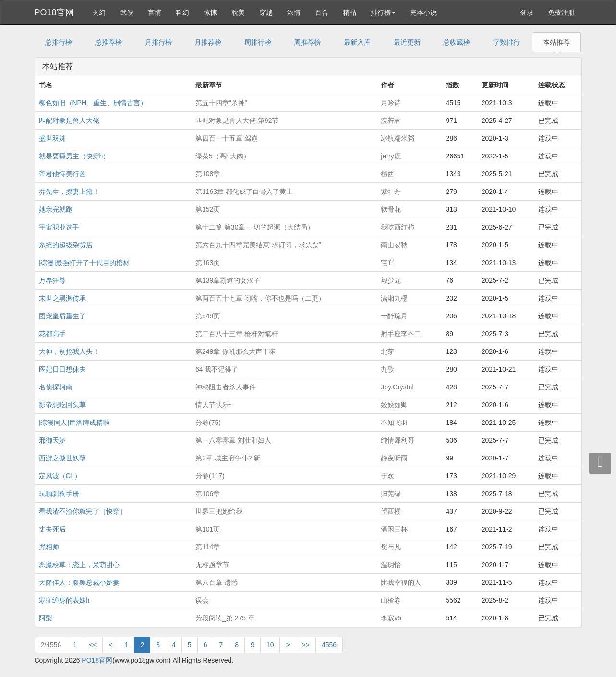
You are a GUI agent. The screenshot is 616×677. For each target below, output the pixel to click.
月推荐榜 (208, 42)
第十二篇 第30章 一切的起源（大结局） (255, 227)
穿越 (266, 12)
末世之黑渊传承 (62, 298)
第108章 (208, 174)
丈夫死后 (52, 529)
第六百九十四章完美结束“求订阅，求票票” (258, 245)
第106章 (208, 494)
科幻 (182, 12)
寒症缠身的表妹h (64, 600)
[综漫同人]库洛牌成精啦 (74, 423)
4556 (329, 645)
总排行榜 (59, 42)
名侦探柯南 (56, 387)
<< (93, 645)
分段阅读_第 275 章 (225, 618)
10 (270, 645)
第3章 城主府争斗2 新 (228, 458)
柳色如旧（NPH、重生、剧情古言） (93, 103)
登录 (527, 12)
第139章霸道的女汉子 (228, 280)
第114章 (208, 547)
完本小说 (423, 12)
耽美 (238, 12)
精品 (350, 12)
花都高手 (52, 334)
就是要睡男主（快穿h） (74, 156)
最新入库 (357, 42)
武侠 (127, 12)
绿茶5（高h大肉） (223, 156)
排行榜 (383, 12)
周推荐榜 (307, 42)
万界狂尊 (52, 280)
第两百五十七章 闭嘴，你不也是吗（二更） (260, 298)
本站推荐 (556, 42)
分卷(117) (210, 476)
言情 (155, 12)
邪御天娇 (52, 440)
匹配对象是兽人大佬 (69, 121)
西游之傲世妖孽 (62, 458)
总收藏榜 (457, 42)
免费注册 (561, 12)
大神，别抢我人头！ (69, 351)
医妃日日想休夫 (62, 369)
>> (306, 645)
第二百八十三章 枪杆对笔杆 (237, 334)
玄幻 (99, 12)
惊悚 (210, 12)
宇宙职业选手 (59, 227)
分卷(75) (208, 423)
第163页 (208, 263)
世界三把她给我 (219, 511)
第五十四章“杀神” (221, 103)
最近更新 (407, 42)
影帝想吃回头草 (62, 405)
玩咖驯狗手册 (59, 494)
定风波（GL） (60, 476)
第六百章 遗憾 (217, 582)
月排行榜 (158, 42)
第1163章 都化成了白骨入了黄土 (244, 192)
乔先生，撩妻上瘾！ (69, 192)
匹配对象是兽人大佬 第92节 (237, 121)
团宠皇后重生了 (62, 316)
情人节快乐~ (214, 405)
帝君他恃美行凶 (62, 174)
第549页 (208, 316)
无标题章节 (212, 565)
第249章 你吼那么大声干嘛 (236, 351)
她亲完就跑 (56, 209)
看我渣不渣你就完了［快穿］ (83, 511)
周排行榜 (258, 42)
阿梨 (46, 618)
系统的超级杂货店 (66, 245)
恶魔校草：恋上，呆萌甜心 (79, 565)
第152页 (208, 209)
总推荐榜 (109, 42)
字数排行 (507, 42)
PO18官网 (54, 12)
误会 (202, 600)
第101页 (208, 529)
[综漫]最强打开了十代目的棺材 (85, 263)
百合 (322, 12)
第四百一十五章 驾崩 (227, 138)
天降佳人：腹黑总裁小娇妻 (79, 582)
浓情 (294, 12)
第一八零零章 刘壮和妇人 (233, 440)
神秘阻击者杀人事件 (226, 387)
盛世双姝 (52, 138)
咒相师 (49, 547)
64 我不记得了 (217, 369)
